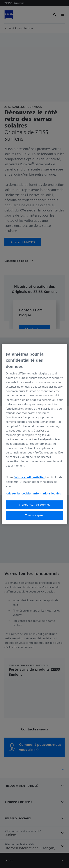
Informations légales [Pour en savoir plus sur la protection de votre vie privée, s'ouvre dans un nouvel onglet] (47, 494)
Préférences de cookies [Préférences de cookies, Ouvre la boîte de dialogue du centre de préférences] (35, 505)
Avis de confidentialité (29, 477)
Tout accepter (34, 515)
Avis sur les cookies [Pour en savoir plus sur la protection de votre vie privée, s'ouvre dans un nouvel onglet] (19, 494)
